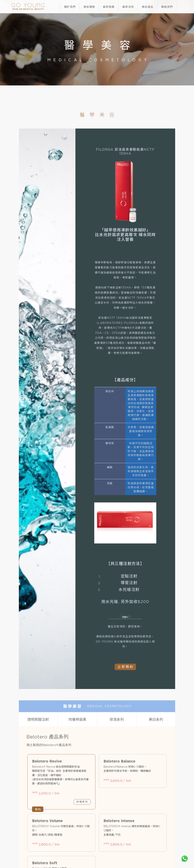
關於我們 (70, 7)
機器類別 (97, 771)
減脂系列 (66, 734)
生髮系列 (97, 734)
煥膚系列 (128, 771)
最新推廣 (109, 7)
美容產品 (148, 7)
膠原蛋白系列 (34, 734)
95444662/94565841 (78, 821)
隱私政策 (61, 838)
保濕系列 (117, 719)
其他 (128, 734)
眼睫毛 (66, 771)
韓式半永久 (34, 771)
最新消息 (128, 7)
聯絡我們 (167, 7)
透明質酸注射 (38, 719)
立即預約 (126, 667)
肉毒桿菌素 (77, 719)
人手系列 (160, 771)
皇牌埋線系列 (160, 734)
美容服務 (89, 7)
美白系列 (156, 719)
